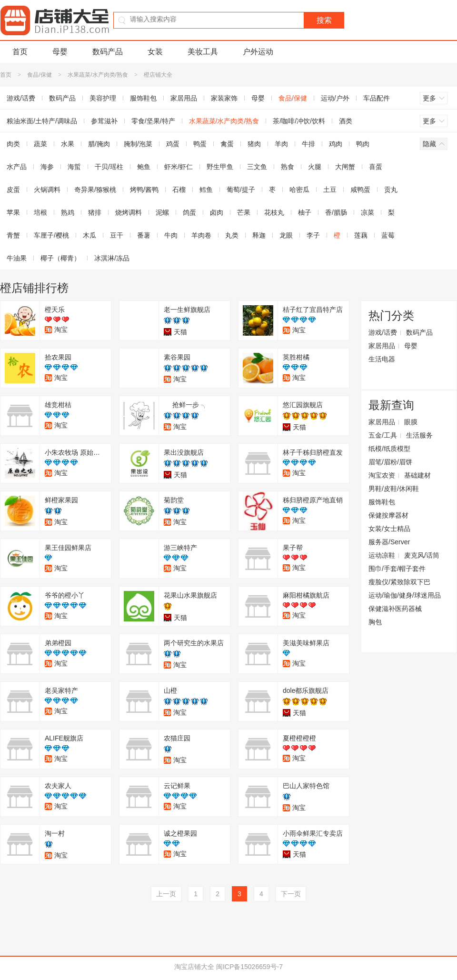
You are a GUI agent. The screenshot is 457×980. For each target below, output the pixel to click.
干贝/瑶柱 (109, 167)
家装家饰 (224, 98)
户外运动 (258, 52)
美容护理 (103, 98)
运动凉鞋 (382, 555)
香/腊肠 (336, 212)
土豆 (330, 190)
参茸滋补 (104, 121)
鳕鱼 (206, 190)
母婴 (60, 52)
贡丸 (391, 190)
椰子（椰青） (60, 258)
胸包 (375, 622)
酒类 (346, 121)
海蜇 (74, 167)
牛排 (308, 144)
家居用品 (184, 98)
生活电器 (382, 359)
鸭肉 (363, 144)
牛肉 (171, 235)
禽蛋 (227, 144)
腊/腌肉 (99, 144)
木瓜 (89, 235)
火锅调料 (47, 190)
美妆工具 (203, 52)
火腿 (315, 167)
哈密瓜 (299, 190)
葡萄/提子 (241, 190)
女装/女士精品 (389, 529)
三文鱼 (257, 167)
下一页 (291, 894)
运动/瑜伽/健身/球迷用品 (405, 595)
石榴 (179, 190)
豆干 (117, 235)
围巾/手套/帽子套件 (397, 569)
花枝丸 (274, 212)
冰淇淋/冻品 (112, 258)
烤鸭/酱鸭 (144, 190)
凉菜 (368, 212)
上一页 (166, 894)
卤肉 (217, 212)
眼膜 (411, 422)
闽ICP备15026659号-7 (249, 967)
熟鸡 (68, 212)
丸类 (232, 235)
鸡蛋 (173, 144)
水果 (68, 144)
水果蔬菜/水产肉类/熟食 (98, 75)
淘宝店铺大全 (194, 967)
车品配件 (377, 98)
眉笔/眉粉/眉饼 (390, 462)
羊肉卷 (201, 235)
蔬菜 (40, 144)
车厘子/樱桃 (51, 235)
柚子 (305, 212)
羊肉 (281, 144)
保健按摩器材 (388, 515)
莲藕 (361, 235)
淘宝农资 (382, 475)
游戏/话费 (383, 332)
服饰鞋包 (143, 98)
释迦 (259, 235)
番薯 (144, 235)
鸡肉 (336, 144)
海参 (47, 167)
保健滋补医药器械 (395, 609)
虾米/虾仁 (179, 167)
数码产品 (108, 52)
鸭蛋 (200, 144)
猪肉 (254, 144)
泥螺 (162, 212)
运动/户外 (335, 98)
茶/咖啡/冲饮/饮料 (299, 121)
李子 (313, 235)
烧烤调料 (129, 212)
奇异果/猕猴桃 (95, 190)
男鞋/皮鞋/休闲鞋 (394, 489)
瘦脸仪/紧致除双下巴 (399, 582)
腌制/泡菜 (138, 144)
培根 (40, 212)
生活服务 (419, 435)
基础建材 (417, 475)
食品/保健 (39, 75)
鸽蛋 (189, 212)
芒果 (244, 212)
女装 (155, 52)
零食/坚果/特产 (153, 121)
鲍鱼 (144, 167)
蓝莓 (388, 235)
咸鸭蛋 (360, 190)
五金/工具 (383, 435)
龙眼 (286, 235)
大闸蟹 (345, 167)
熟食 (288, 167)
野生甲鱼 (220, 167)
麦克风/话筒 (422, 555)
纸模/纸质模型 (389, 449)
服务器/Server (389, 542)
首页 (20, 52)
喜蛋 (376, 167)
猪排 (95, 212)
